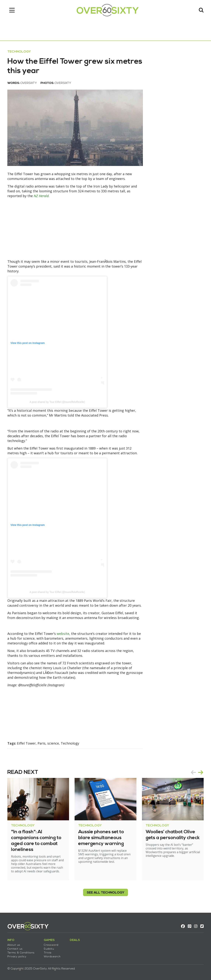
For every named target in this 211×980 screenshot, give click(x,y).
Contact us (15, 949)
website (63, 634)
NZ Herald (41, 196)
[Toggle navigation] (12, 10)
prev (193, 772)
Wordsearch (52, 957)
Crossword (51, 945)
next (201, 772)
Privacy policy (17, 957)
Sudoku (49, 949)
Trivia (48, 953)
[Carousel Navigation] (197, 772)
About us (14, 945)
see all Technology (105, 893)
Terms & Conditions (21, 953)
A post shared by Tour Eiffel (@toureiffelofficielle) (57, 402)
